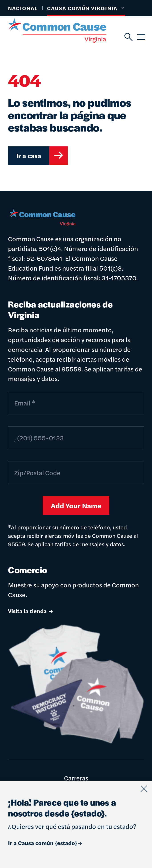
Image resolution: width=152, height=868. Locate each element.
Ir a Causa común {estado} (45, 843)
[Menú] (141, 37)
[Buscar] (128, 37)
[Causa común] (66, 30)
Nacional (23, 8)
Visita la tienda (31, 611)
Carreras (76, 778)
